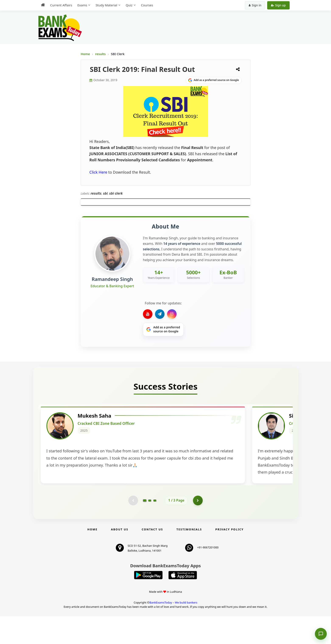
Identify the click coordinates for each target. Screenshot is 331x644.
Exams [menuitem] (82, 5)
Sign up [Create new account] (278, 5)
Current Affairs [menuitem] (61, 5)
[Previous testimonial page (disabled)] (133, 528)
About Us (120, 557)
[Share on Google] (214, 80)
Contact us (152, 557)
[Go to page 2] (150, 528)
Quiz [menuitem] (129, 5)
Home (85, 54)
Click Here (98, 172)
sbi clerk (116, 193)
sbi (105, 193)
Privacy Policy (230, 557)
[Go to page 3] (155, 528)
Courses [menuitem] (147, 5)
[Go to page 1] (145, 528)
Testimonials (189, 557)
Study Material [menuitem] (106, 5)
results (101, 54)
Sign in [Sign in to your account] (255, 5)
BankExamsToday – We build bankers (173, 630)
